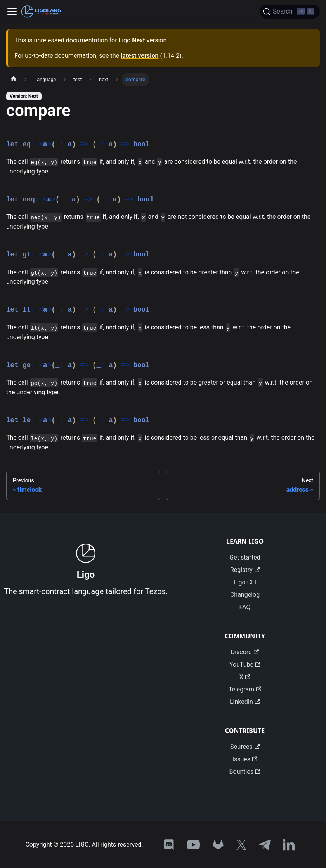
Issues (245, 759)
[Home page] (14, 80)
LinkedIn (245, 702)
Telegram (245, 689)
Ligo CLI (245, 582)
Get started (245, 557)
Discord (245, 652)
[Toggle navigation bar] (12, 12)
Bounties (245, 772)
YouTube (245, 664)
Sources (245, 747)
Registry (245, 570)
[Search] (290, 12)
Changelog (245, 595)
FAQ (245, 607)
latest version (140, 56)
